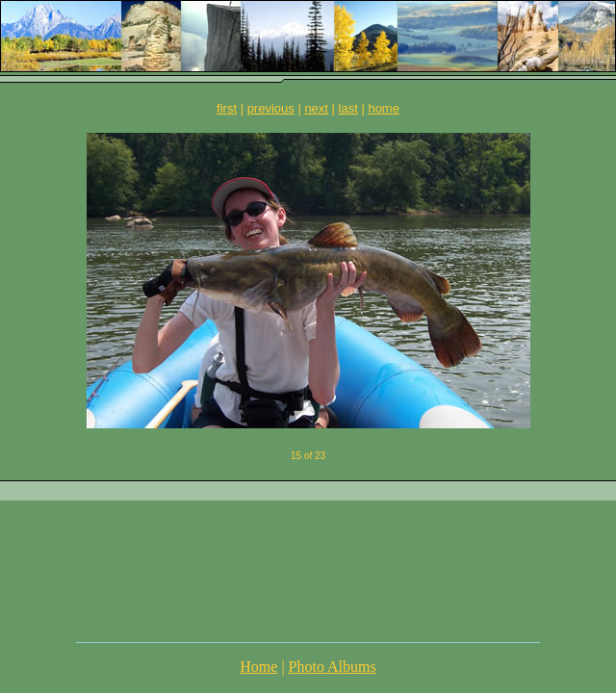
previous (271, 108)
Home (258, 667)
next (316, 108)
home (384, 108)
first (227, 108)
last (348, 108)
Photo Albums (333, 667)
